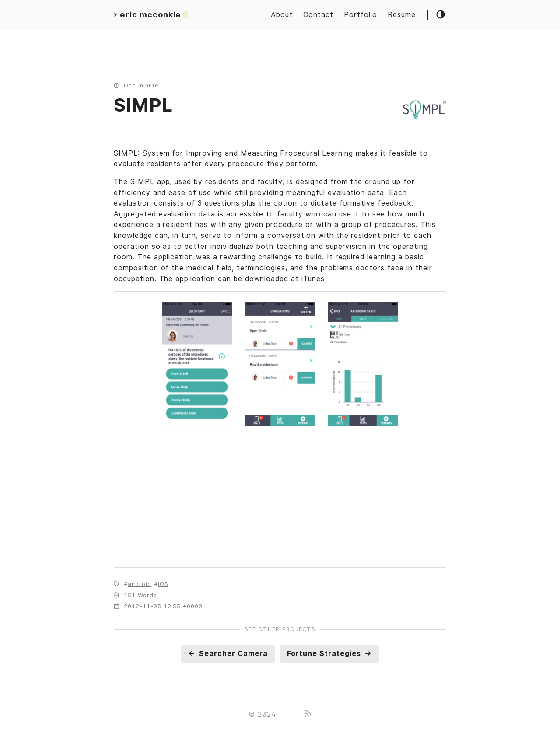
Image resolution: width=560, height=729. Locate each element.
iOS (163, 584)
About (282, 15)
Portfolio (361, 15)
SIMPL (143, 105)
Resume (402, 15)
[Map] (280, 498)
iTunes (313, 279)
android (140, 584)
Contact (318, 15)
